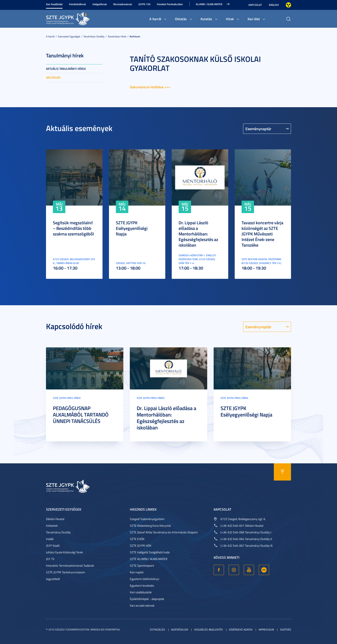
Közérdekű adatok (241, 630)
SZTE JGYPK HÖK (141, 546)
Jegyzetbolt (53, 579)
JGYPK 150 (144, 4)
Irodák (50, 539)
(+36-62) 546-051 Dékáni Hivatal (242, 526)
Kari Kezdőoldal (54, 4)
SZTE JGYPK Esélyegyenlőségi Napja (132, 228)
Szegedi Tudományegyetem (147, 519)
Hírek (230, 19)
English (274, 5)
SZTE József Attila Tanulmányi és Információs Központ (164, 532)
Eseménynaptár (258, 129)
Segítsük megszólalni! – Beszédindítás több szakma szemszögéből (73, 228)
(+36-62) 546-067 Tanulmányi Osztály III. (247, 546)
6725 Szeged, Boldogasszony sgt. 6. (243, 519)
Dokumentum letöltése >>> (150, 87)
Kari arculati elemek (142, 605)
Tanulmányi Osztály (94, 36)
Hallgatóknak (100, 4)
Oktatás (181, 19)
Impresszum (266, 630)
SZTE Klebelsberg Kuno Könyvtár (150, 526)
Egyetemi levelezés (142, 585)
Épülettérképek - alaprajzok (147, 599)
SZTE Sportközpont (142, 565)
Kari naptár (137, 572)
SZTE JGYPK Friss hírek (67, 398)
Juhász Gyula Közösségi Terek (64, 552)
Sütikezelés (157, 630)
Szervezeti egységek (69, 36)
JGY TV (50, 559)
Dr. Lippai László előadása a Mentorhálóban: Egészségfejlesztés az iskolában (198, 234)
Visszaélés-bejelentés (208, 630)
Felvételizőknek (77, 4)
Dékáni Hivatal (55, 519)
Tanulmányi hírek (117, 36)
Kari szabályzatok (141, 592)
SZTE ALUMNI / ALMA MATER (149, 559)
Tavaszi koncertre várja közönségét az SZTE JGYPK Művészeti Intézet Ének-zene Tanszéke (262, 234)
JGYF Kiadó (53, 546)
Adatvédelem (180, 630)
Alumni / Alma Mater (209, 4)
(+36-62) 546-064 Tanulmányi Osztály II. (246, 539)
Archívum (135, 36)
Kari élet (254, 19)
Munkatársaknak (123, 4)
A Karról (155, 19)
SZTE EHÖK (137, 539)
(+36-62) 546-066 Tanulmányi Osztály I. (246, 532)
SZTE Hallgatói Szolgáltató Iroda (150, 552)
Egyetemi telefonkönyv (145, 579)
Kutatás (206, 19)
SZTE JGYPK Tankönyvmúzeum (66, 572)
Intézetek (52, 526)
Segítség (286, 630)
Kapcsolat (255, 5)
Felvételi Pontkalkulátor (170, 4)
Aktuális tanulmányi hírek (66, 69)
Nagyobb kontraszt (288, 5)
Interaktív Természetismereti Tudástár (70, 565)
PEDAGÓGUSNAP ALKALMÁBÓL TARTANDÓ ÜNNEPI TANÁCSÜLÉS (81, 415)
